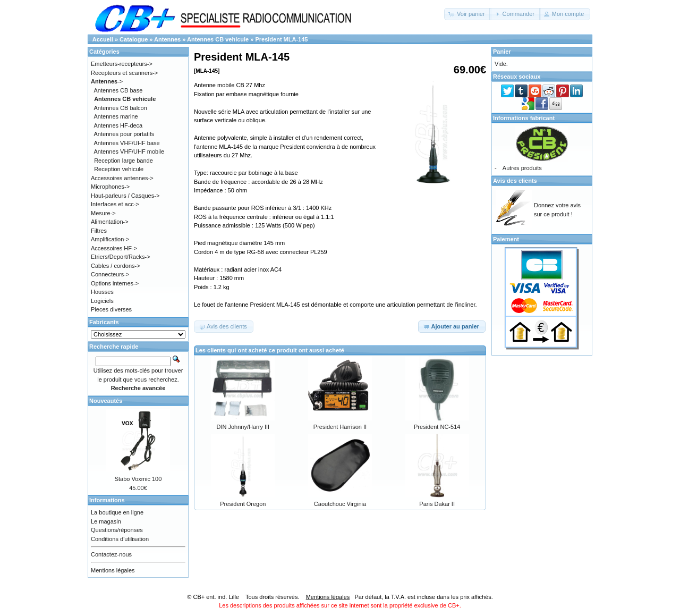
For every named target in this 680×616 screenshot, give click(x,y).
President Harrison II (340, 427)
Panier (502, 52)
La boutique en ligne (117, 512)
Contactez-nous (111, 554)
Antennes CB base (118, 90)
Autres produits (522, 168)
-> (107, 81)
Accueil (103, 39)
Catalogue (134, 39)
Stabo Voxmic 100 (138, 479)
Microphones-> (110, 187)
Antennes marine (116, 116)
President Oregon (243, 504)
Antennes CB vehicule (218, 39)
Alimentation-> (110, 222)
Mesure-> (103, 213)
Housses (102, 292)
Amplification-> (110, 239)
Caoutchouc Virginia (340, 504)
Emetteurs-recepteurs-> (122, 64)
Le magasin (106, 521)
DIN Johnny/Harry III (243, 427)
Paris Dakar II (437, 504)
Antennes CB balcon (121, 108)
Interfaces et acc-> (115, 204)
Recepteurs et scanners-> (124, 73)
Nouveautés (106, 401)
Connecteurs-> (110, 274)
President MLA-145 (281, 39)
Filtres (99, 231)
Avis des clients (515, 181)
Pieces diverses (111, 309)
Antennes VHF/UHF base (127, 143)
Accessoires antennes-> (122, 178)
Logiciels (102, 301)
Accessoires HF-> (114, 248)
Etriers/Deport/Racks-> (121, 257)
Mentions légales (113, 570)
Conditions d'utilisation (120, 539)
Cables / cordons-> (116, 266)
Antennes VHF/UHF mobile (129, 151)
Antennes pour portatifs (124, 134)
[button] (468, 14)
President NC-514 (437, 427)
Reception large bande (124, 161)
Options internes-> (115, 283)
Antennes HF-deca (118, 125)
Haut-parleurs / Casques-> (125, 196)
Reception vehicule (119, 169)
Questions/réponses (117, 530)
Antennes (167, 39)
